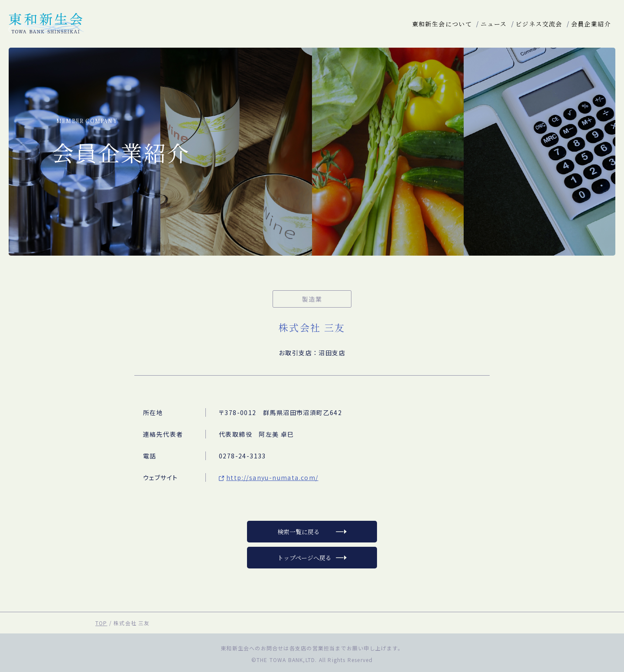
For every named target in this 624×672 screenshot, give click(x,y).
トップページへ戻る (304, 558)
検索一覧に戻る (299, 532)
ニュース (494, 24)
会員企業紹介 (591, 24)
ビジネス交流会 (539, 24)
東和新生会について (442, 24)
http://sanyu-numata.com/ (272, 477)
